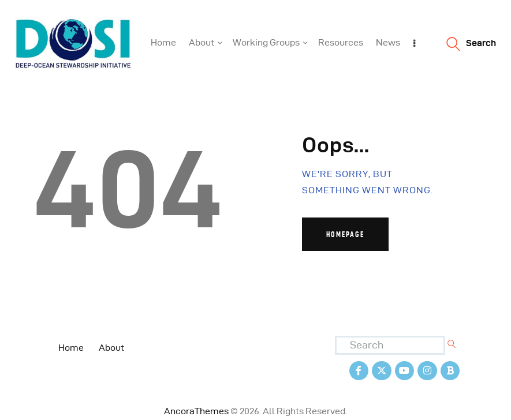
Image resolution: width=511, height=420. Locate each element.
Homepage (345, 234)
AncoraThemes (196, 411)
